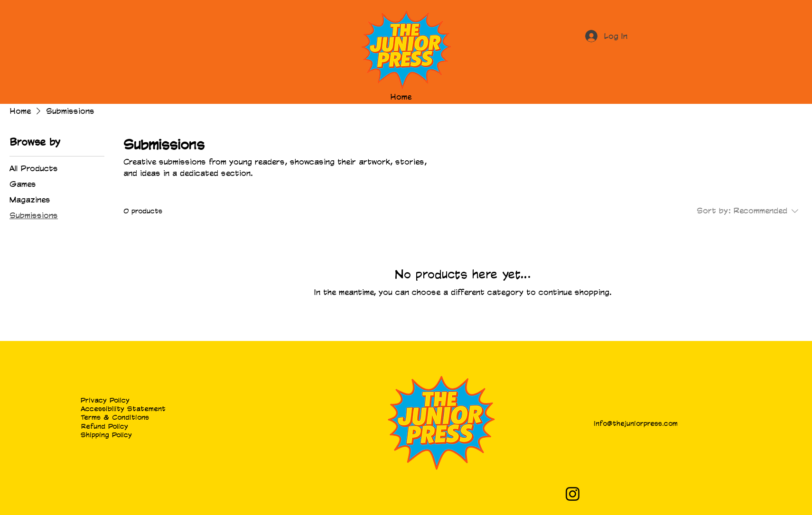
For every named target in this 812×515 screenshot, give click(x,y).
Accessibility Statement (123, 409)
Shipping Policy (106, 435)
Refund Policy (104, 426)
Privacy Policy (105, 400)
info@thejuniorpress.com (636, 423)
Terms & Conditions (115, 417)
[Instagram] (573, 494)
